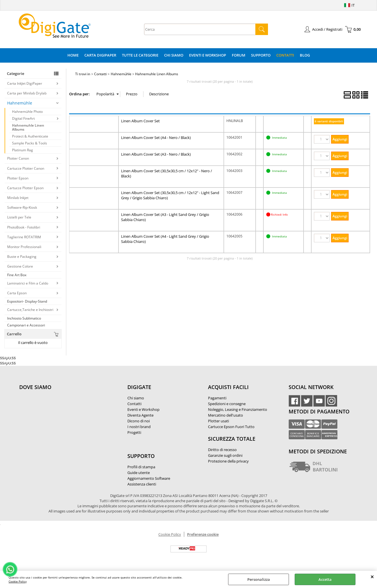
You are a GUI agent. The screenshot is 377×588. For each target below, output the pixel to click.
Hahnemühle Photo (27, 112)
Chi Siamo (174, 55)
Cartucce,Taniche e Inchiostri (30, 310)
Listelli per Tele (19, 217)
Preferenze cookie (203, 534)
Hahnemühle (20, 103)
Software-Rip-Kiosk (22, 207)
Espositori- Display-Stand (27, 301)
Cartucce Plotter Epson (25, 188)
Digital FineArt (23, 118)
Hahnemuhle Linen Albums (28, 127)
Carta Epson (17, 293)
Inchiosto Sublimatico (24, 318)
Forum (239, 55)
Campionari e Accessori (26, 325)
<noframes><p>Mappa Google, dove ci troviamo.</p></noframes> (62, 425)
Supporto (261, 55)
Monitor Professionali (24, 247)
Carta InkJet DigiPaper (25, 83)
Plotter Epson (18, 178)
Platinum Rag (23, 150)
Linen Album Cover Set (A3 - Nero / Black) (156, 154)
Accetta (325, 579)
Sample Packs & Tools (30, 143)
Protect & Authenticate (30, 136)
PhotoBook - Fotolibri (24, 227)
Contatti (285, 55)
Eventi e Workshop (208, 55)
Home (73, 55)
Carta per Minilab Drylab (27, 93)
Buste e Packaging (22, 257)
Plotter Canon (18, 158)
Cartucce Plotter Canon (26, 168)
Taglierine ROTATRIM (24, 237)
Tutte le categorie (140, 55)
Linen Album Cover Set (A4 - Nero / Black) (156, 138)
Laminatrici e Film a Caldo (28, 283)
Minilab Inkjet (18, 198)
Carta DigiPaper (100, 55)
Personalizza (259, 579)
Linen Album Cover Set (140, 121)
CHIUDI (372, 577)
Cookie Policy (18, 581)
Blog (305, 55)
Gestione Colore (20, 266)
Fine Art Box (17, 275)
